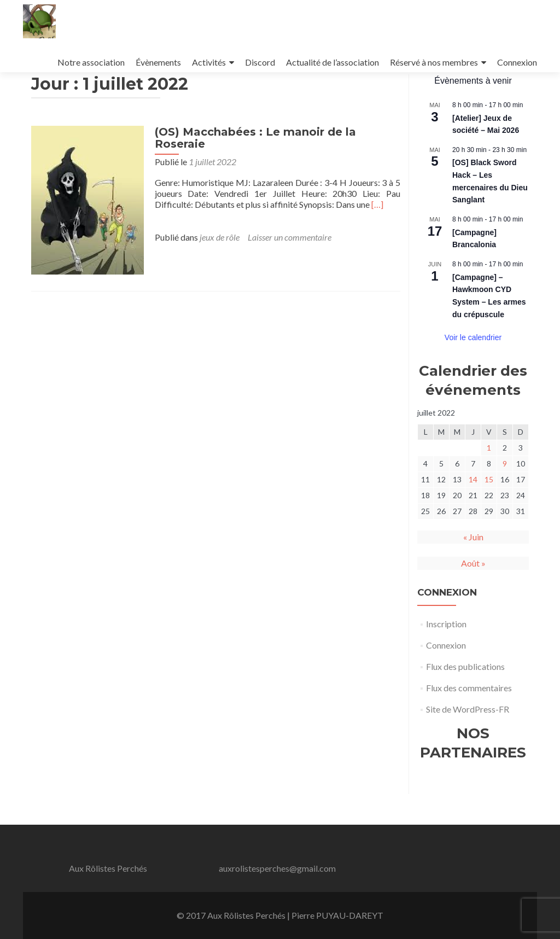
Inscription (446, 654)
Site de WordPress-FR (468, 740)
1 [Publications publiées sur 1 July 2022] (489, 478)
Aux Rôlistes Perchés (108, 868)
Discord (260, 62)
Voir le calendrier (473, 368)
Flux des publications (465, 697)
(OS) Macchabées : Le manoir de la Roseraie (252, 168)
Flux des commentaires (469, 718)
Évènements (158, 62)
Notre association (91, 62)
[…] (374, 235)
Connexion (517, 62)
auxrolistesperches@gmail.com (277, 868)
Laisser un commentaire (286, 268)
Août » (473, 594)
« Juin (473, 567)
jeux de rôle (216, 268)
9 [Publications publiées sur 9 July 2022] (505, 494)
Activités (209, 62)
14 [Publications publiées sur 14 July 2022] (473, 510)
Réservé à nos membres (434, 62)
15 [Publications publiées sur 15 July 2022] (489, 510)
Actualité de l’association (332, 62)
